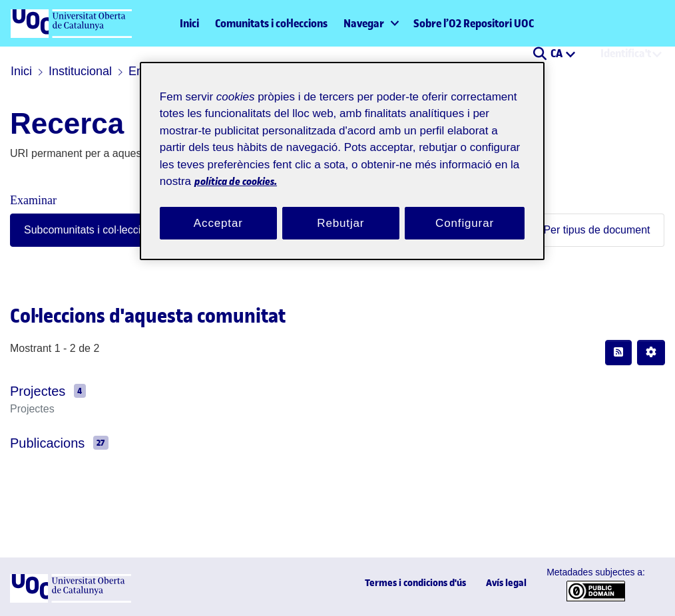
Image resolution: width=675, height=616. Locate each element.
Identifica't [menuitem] (626, 53)
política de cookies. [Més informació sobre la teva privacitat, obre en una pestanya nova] (337, 165)
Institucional (75, 71)
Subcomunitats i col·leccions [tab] (80, 230)
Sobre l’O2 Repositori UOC (474, 23)
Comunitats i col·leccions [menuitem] (271, 23)
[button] (540, 55)
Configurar (465, 207)
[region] (342, 153)
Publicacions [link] (42, 443)
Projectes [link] (34, 391)
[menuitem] (370, 23)
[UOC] (71, 600)
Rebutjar (341, 207)
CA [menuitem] (558, 53)
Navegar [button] (364, 23)
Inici (189, 23)
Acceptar (218, 207)
